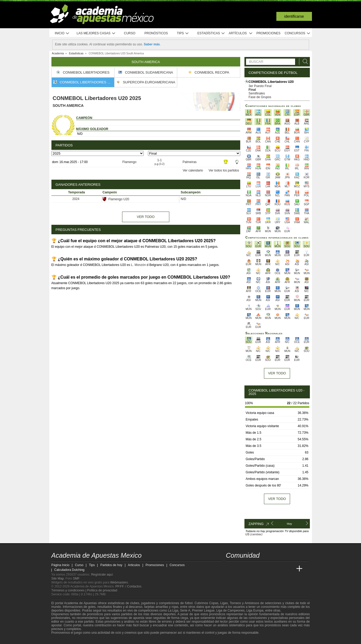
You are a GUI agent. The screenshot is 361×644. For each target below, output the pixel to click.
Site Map (58, 579)
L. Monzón (138, 265)
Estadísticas (211, 33)
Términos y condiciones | (69, 590)
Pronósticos (156, 33)
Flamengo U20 (116, 199)
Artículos (241, 33)
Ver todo (146, 217)
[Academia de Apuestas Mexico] (230, 569)
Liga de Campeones (230, 610)
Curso (130, 33)
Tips (183, 33)
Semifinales (257, 93)
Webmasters (119, 583)
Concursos (298, 33)
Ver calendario (193, 170)
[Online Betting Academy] (260, 569)
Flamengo (129, 162)
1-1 (160, 162)
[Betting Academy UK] (290, 569)
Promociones (268, 33)
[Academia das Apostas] (240, 569)
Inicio (62, 33)
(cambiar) (256, 534)
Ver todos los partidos (224, 170)
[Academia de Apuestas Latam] (280, 569)
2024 (76, 199)
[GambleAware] (64, 640)
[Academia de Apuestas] (270, 569)
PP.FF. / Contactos (129, 586)
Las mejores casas (96, 33)
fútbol (189, 603)
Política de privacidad (102, 590)
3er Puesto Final (260, 86)
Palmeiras (189, 162)
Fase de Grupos (260, 97)
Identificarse (294, 16)
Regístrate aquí (102, 575)
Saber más (152, 44)
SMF (76, 579)
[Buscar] (304, 62)
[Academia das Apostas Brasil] (250, 569)
